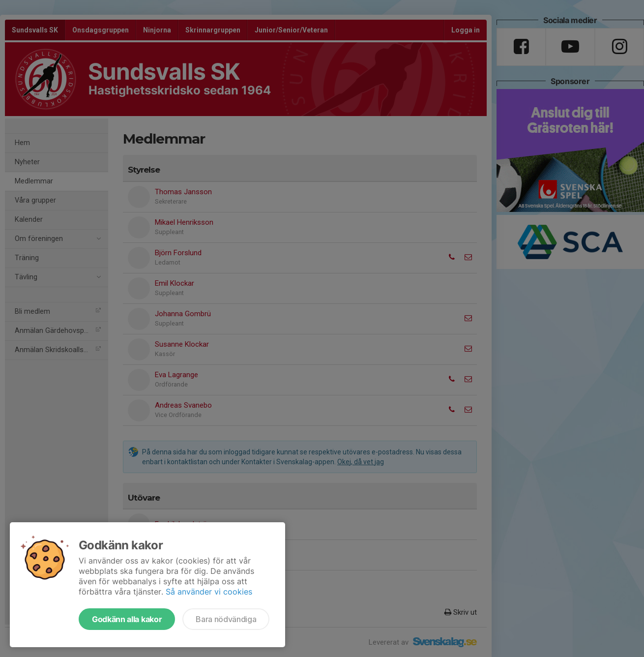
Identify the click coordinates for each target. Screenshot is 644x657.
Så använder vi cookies (209, 592)
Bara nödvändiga (226, 619)
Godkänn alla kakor (127, 619)
